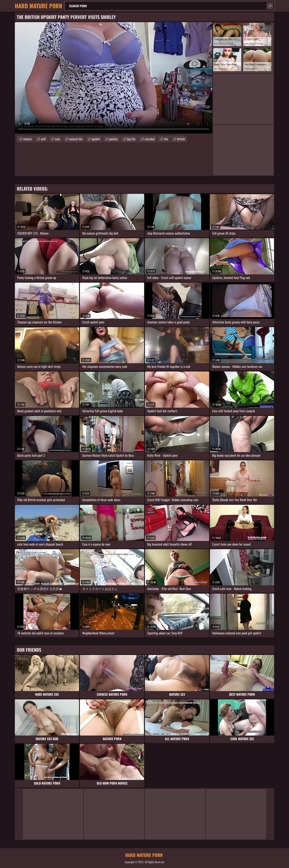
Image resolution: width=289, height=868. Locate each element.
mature (27, 139)
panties (113, 139)
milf (43, 139)
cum (57, 139)
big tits (131, 139)
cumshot (150, 139)
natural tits (76, 139)
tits (166, 139)
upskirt (96, 139)
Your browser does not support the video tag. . (114, 78)
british (181, 139)
